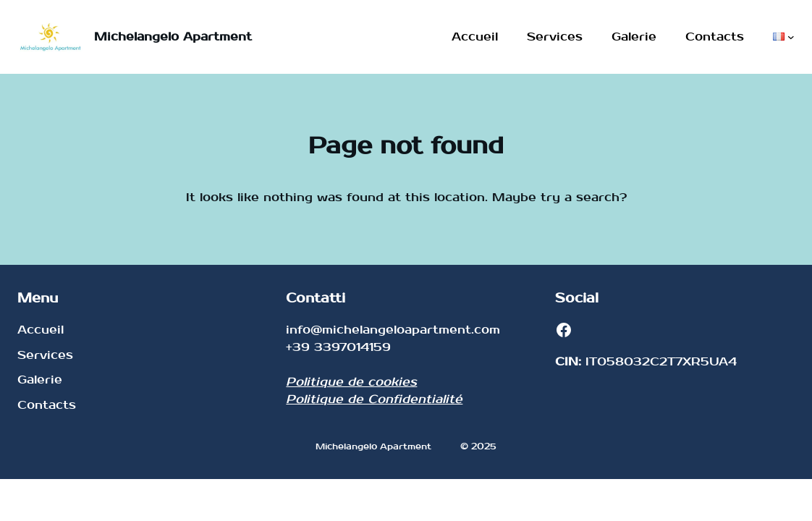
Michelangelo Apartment (173, 37)
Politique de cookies (351, 382)
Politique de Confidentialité (374, 399)
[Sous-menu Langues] (791, 37)
